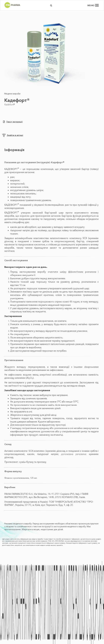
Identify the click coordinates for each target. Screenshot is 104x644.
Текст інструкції (13, 122)
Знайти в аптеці (13, 135)
